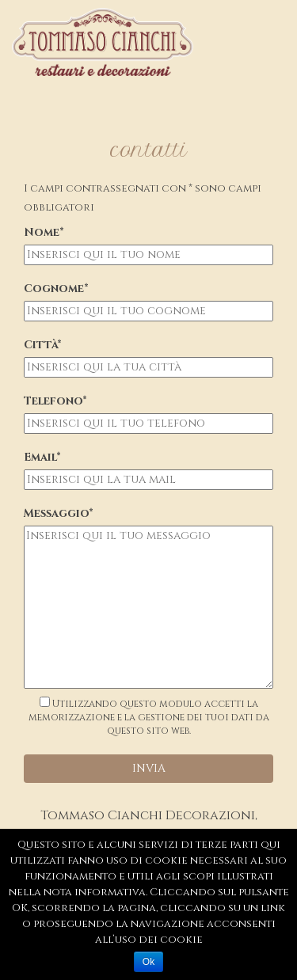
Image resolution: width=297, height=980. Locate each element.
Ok (148, 962)
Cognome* (56, 289)
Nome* (44, 232)
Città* (43, 345)
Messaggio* (59, 513)
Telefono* (55, 401)
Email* (42, 457)
